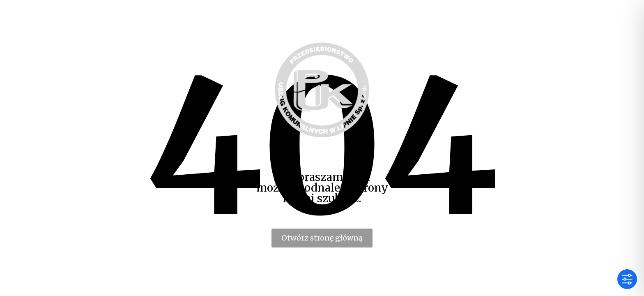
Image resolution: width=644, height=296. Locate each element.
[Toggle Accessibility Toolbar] (627, 279)
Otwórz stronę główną (322, 238)
